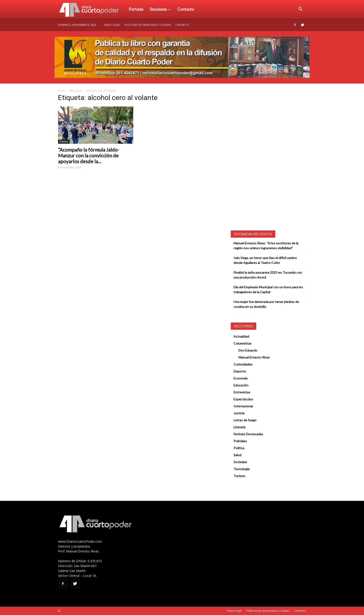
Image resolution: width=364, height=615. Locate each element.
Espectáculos (243, 399)
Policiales (240, 441)
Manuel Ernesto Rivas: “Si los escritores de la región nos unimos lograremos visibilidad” (266, 246)
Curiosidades (243, 364)
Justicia (239, 413)
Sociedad (240, 462)
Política (64, 142)
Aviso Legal (112, 25)
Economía (240, 378)
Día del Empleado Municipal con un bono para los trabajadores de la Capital (268, 289)
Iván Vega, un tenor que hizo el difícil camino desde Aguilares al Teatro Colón (265, 260)
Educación (241, 385)
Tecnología (242, 469)
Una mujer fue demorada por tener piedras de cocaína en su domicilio (266, 304)
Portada (136, 9)
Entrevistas (242, 392)
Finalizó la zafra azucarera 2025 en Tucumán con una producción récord (268, 275)
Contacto (186, 9)
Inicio (62, 91)
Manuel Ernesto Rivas (254, 357)
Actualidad (241, 336)
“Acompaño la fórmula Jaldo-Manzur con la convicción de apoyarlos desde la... (89, 155)
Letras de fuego (245, 420)
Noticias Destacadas (248, 434)
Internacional (243, 406)
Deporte (240, 371)
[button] (300, 9)
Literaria (239, 427)
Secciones (160, 9)
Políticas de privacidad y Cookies (148, 25)
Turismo (239, 476)
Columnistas (243, 343)
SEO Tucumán (70, 611)
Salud (237, 455)
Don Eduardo (248, 350)
